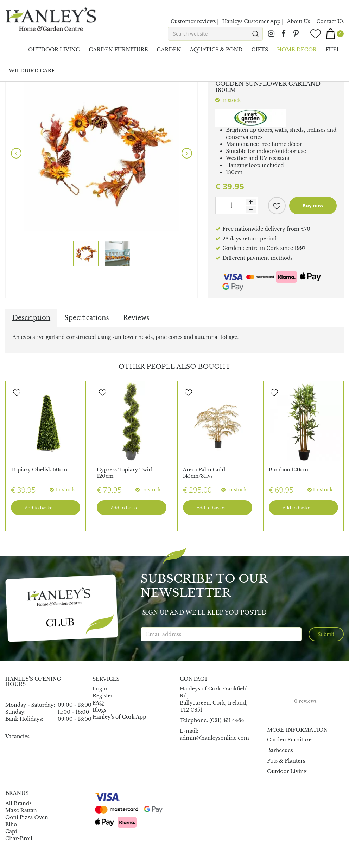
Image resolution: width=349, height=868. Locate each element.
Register (103, 696)
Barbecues (280, 750)
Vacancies (17, 737)
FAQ (98, 703)
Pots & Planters (286, 761)
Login (100, 689)
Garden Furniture (289, 740)
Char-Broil (19, 838)
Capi (11, 831)
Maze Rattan (21, 810)
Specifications (87, 318)
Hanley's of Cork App (119, 717)
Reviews (136, 318)
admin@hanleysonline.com (214, 738)
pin (296, 34)
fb (284, 34)
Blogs (99, 710)
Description (31, 318)
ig (271, 34)
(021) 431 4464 (227, 720)
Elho (11, 824)
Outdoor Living (287, 771)
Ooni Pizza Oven (27, 817)
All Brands (18, 803)
